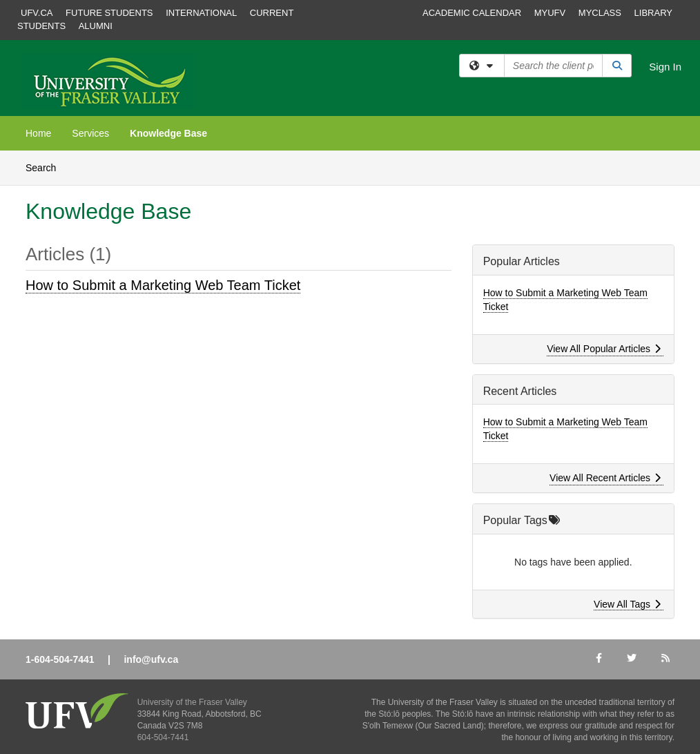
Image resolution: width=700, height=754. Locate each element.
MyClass (600, 13)
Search (46, 167)
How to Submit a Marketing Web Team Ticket (163, 285)
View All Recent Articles (605, 478)
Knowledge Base (168, 133)
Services (90, 133)
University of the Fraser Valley (192, 702)
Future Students (109, 13)
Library (653, 13)
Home (38, 133)
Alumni (96, 26)
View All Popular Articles (604, 349)
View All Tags (627, 604)
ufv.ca (37, 13)
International (201, 13)
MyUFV (550, 13)
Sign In (665, 67)
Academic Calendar (472, 13)
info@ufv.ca (151, 659)
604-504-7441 (163, 737)
